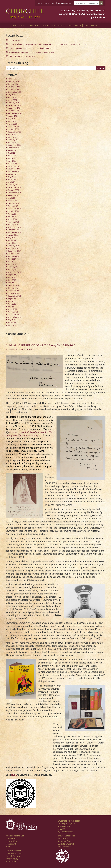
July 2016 (11, 277)
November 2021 (14, 169)
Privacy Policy (12, 859)
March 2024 (12, 124)
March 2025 (12, 100)
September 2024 (14, 113)
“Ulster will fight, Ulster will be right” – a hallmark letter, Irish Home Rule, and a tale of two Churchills (49, 44)
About (45, 26)
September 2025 (14, 92)
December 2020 (14, 187)
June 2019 (12, 214)
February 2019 (13, 222)
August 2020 (13, 195)
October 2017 (13, 253)
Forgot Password (13, 856)
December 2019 (14, 209)
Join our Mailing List (15, 836)
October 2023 (13, 129)
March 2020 (12, 201)
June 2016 (12, 280)
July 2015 (11, 301)
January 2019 (13, 224)
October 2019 (13, 211)
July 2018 (11, 238)
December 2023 (14, 126)
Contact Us (11, 838)
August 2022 (13, 150)
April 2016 (12, 283)
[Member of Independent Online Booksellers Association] (32, 827)
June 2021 (12, 179)
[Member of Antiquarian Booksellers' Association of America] (10, 825)
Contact (95, 26)
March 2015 (12, 309)
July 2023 (11, 134)
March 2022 (12, 163)
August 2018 (13, 235)
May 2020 (11, 198)
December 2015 (14, 291)
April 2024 (12, 121)
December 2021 (14, 166)
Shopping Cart (64, 841)
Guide (86, 26)
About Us (10, 846)
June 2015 (12, 304)
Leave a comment (26, 349)
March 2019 (12, 219)
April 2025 (12, 97)
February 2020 (13, 203)
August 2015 (13, 299)
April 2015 (12, 307)
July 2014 (11, 320)
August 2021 (13, 174)
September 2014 (14, 317)
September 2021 (14, 171)
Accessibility (11, 861)
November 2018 (14, 227)
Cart (54, 3)
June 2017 (12, 259)
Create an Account (14, 853)
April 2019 (12, 216)
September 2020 (14, 193)
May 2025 (11, 95)
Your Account (43, 3)
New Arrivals (63, 838)
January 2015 (13, 312)
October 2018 (13, 230)
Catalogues (34, 26)
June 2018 (12, 240)
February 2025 (13, 103)
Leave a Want (12, 841)
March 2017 (12, 264)
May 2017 (11, 261)
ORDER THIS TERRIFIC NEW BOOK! (22, 56)
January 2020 (13, 206)
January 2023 (13, 142)
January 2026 (13, 84)
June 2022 (12, 156)
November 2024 (14, 108)
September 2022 (14, 148)
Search (101, 68)
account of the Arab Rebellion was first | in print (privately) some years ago (29, 434)
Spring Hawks (14, 40)
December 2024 (14, 105)
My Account (11, 844)
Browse (23, 26)
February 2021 (13, 185)
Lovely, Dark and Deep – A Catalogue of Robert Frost (30, 48)
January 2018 (13, 248)
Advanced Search (65, 3)
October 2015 (13, 293)
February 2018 (13, 246)
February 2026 (13, 81)
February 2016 (13, 285)
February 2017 (13, 267)
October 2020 (13, 190)
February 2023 (13, 140)
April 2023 (12, 137)
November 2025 (14, 87)
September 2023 (14, 132)
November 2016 (14, 272)
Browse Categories (66, 836)
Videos (78, 26)
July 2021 (11, 177)
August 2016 (13, 275)
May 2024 (11, 118)
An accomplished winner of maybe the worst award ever (32, 52)
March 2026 (12, 79)
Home (14, 26)
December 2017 (14, 251)
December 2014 (14, 314)
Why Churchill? (64, 846)
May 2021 (11, 182)
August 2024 (13, 116)
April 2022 (12, 161)
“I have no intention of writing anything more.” (40, 345)
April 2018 (12, 243)
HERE (14, 775)
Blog (70, 26)
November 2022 (14, 145)
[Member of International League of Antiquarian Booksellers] (21, 826)
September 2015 (14, 296)
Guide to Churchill (66, 844)
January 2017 (13, 269)
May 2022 (11, 158)
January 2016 (13, 288)
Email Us (62, 829)
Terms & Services (58, 26)
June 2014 (12, 322)
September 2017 (14, 256)
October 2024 (13, 111)
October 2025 (13, 89)
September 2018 (14, 232)
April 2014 (12, 325)
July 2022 (11, 153)
